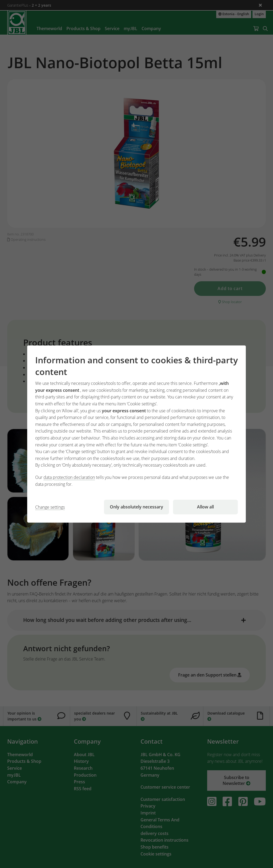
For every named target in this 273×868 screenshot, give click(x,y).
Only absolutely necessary (136, 507)
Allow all (205, 507)
